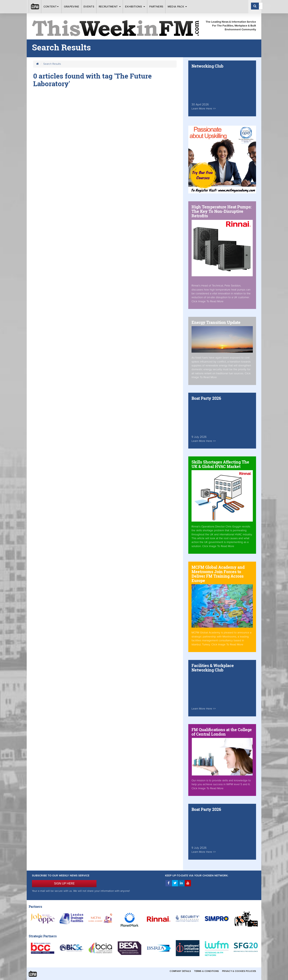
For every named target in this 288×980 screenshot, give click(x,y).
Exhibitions (135, 7)
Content (52, 7)
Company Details (180, 971)
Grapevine (72, 7)
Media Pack (177, 7)
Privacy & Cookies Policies (239, 971)
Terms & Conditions (206, 971)
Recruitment (110, 7)
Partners (156, 7)
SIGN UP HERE (64, 883)
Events (89, 7)
